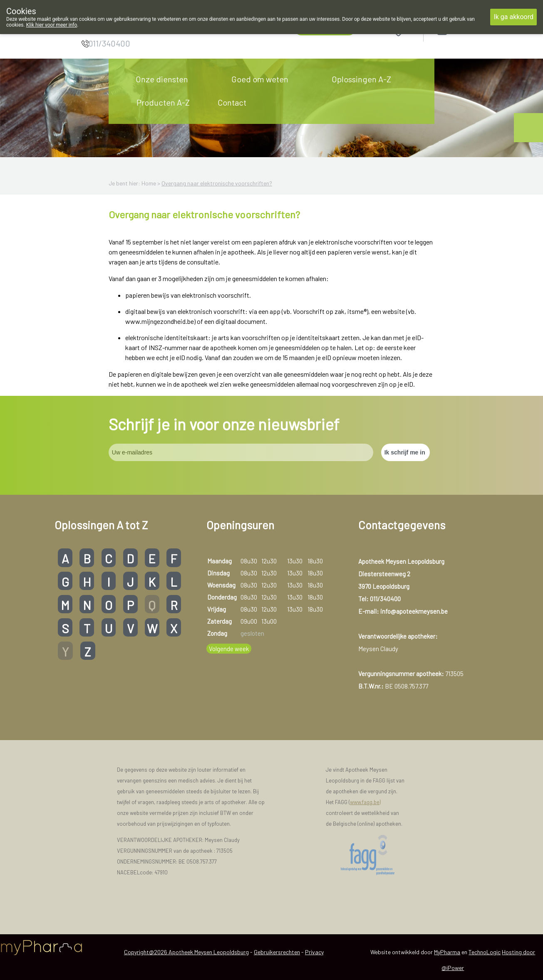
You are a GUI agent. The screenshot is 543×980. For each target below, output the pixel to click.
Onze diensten (162, 79)
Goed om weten (260, 79)
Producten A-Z (163, 102)
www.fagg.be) (365, 802)
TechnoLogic (485, 952)
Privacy (314, 952)
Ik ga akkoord (513, 17)
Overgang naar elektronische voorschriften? (217, 183)
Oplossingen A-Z (361, 79)
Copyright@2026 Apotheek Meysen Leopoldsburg (186, 952)
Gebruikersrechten (277, 952)
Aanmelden (472, 30)
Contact (232, 102)
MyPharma (447, 952)
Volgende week (229, 649)
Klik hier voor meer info (52, 25)
